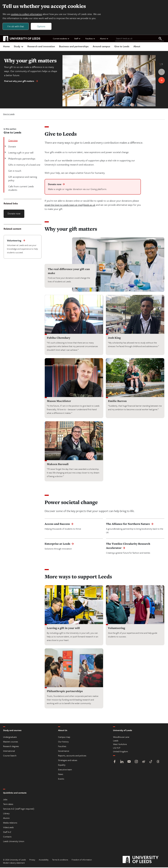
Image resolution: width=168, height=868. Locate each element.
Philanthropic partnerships (22, 159)
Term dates (8, 805)
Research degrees (11, 747)
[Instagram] (136, 762)
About (137, 47)
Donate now (14, 214)
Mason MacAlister (59, 402)
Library (6, 814)
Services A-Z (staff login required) (19, 809)
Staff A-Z (7, 833)
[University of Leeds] (144, 860)
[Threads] (158, 762)
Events (61, 779)
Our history (63, 742)
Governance (64, 752)
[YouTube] (129, 762)
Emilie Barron (117, 402)
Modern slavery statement (14, 863)
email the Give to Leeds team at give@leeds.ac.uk (70, 206)
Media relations (10, 823)
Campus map (64, 738)
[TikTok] (151, 762)
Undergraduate (10, 738)
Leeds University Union (14, 842)
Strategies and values (68, 761)
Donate (12, 147)
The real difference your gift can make (69, 272)
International (9, 752)
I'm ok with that (16, 27)
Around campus (101, 47)
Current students (61, 39)
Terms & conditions (60, 860)
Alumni (104, 39)
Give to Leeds (122, 47)
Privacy (32, 860)
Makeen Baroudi (58, 465)
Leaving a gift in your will (21, 153)
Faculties (90, 39)
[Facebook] (115, 762)
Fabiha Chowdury (59, 338)
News (61, 775)
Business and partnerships (74, 47)
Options (42, 27)
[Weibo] (144, 762)
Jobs (5, 800)
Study (19, 47)
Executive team (65, 770)
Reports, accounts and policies (72, 756)
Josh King (114, 338)
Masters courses (11, 742)
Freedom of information (82, 860)
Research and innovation (41, 47)
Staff (77, 39)
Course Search (10, 756)
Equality (62, 765)
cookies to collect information (27, 14)
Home (6, 47)
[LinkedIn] (122, 762)
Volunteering (117, 629)
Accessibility (44, 860)
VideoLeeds (8, 828)
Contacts (7, 837)
